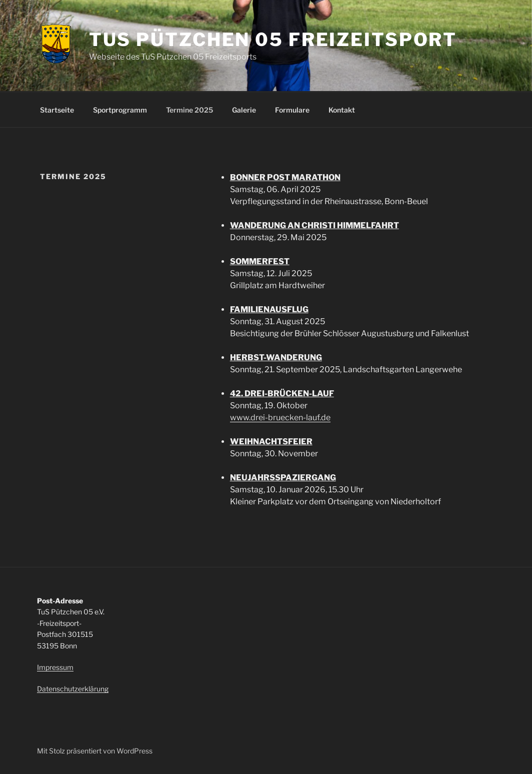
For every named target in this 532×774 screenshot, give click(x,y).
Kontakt (342, 110)
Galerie (244, 110)
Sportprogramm (120, 110)
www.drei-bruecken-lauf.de (280, 418)
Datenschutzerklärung (73, 689)
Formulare (292, 110)
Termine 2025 (189, 110)
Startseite (57, 110)
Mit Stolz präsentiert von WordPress (95, 751)
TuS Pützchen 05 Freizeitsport (273, 40)
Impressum (55, 667)
